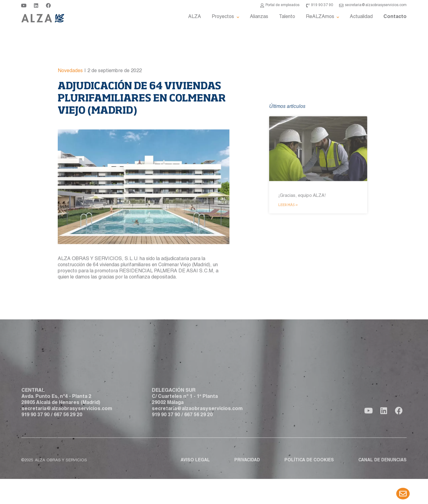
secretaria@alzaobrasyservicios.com (67, 421)
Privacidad (247, 466)
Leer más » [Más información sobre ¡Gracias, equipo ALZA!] (288, 263)
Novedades (70, 96)
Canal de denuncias (382, 466)
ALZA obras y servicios (61, 467)
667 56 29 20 (68, 427)
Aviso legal (195, 466)
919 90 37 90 (35, 427)
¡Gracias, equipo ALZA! (302, 254)
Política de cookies (309, 466)
